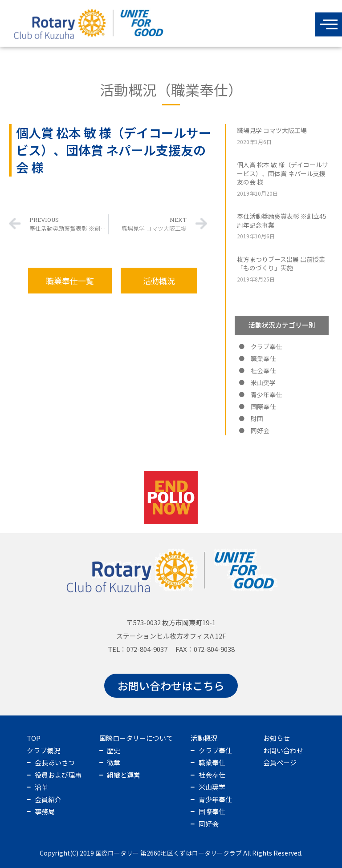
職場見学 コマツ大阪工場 (272, 130)
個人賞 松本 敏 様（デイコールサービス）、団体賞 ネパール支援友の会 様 (283, 173)
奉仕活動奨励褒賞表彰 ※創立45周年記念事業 (282, 221)
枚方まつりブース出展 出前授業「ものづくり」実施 (281, 264)
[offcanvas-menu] (329, 24)
